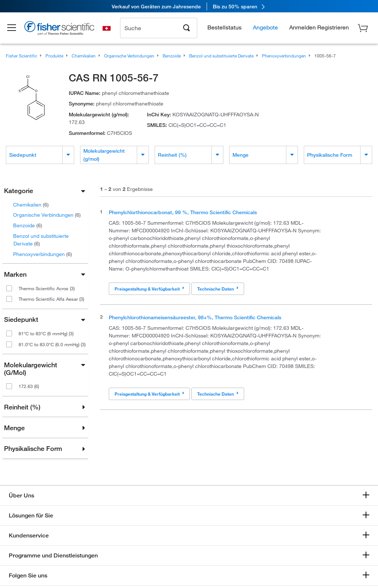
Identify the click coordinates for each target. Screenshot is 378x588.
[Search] (187, 28)
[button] (15, 28)
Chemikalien (31, 205)
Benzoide (28, 225)
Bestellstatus (224, 27)
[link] (189, 6)
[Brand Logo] (64, 30)
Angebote (265, 27)
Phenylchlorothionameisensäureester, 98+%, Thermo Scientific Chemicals (195, 317)
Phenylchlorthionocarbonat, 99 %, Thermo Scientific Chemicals (183, 212)
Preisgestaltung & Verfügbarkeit (149, 289)
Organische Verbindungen (47, 215)
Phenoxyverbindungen (43, 254)
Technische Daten (218, 289)
